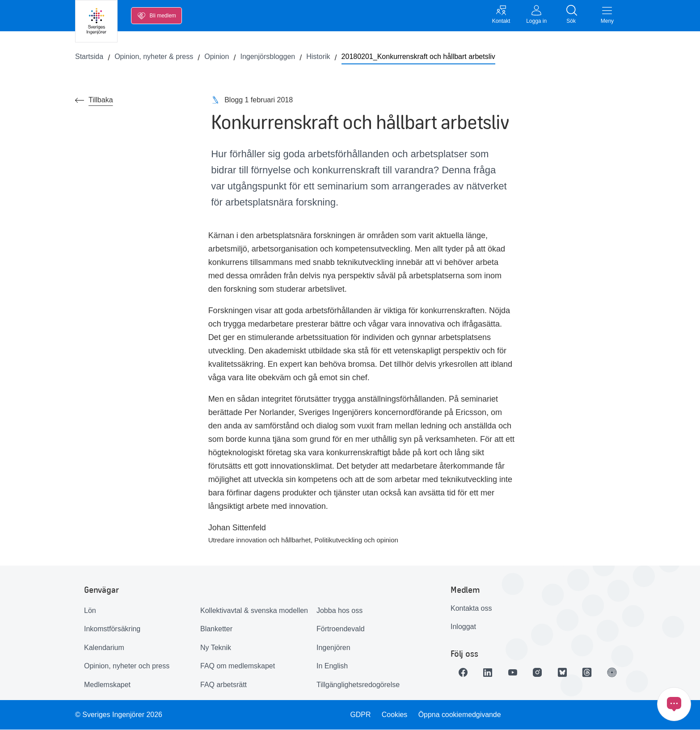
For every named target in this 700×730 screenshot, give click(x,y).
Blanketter (216, 629)
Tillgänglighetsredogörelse (358, 685)
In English (332, 666)
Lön (90, 610)
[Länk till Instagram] (538, 672)
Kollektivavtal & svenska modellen (254, 610)
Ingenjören (333, 648)
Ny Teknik (216, 648)
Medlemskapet (107, 685)
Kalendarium (104, 648)
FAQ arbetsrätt (223, 685)
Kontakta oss (471, 608)
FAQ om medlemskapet (238, 666)
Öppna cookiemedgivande (460, 715)
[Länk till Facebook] (463, 672)
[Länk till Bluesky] (563, 672)
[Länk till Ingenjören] (613, 672)
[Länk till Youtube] (513, 672)
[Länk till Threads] (588, 672)
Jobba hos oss (339, 610)
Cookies (395, 715)
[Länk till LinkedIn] (488, 672)
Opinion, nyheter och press (127, 666)
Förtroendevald (341, 629)
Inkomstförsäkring (112, 629)
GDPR (360, 715)
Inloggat (463, 627)
